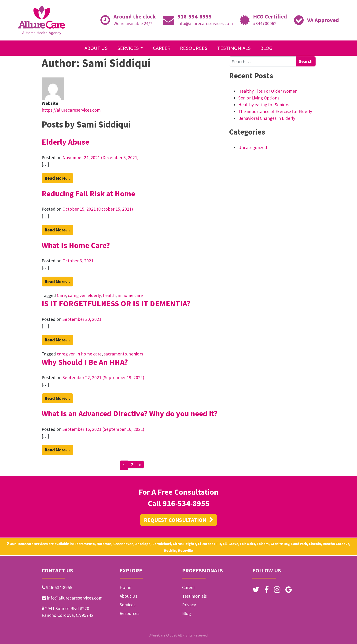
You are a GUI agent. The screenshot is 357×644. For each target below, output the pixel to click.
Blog (266, 48)
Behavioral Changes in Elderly (267, 118)
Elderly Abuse (65, 142)
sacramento (115, 354)
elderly (94, 295)
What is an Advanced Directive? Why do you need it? (130, 413)
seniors (136, 354)
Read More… (59, 178)
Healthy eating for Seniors (264, 105)
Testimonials (234, 48)
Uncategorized (253, 147)
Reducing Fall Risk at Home (88, 194)
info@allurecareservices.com (205, 23)
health (109, 295)
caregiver (77, 295)
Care (61, 295)
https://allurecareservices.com (71, 110)
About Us (96, 48)
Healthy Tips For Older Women (268, 91)
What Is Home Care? (76, 245)
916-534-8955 (195, 16)
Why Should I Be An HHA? (85, 362)
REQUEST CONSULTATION (179, 520)
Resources (194, 48)
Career (162, 48)
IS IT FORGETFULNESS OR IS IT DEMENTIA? (116, 304)
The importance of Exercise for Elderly (275, 111)
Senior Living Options (259, 98)
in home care (130, 295)
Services (128, 48)
